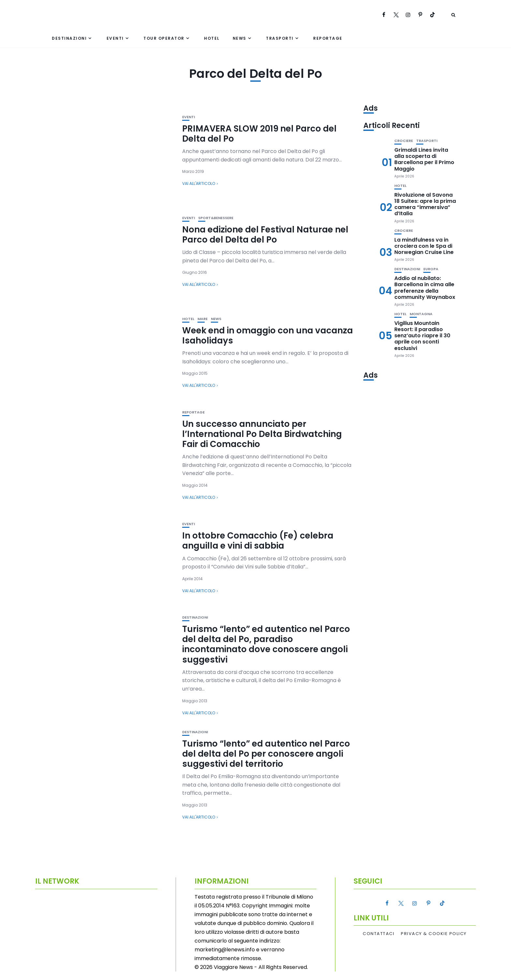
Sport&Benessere (216, 218)
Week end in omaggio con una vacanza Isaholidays (268, 336)
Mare (203, 319)
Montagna (421, 314)
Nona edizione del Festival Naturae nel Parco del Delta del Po (265, 235)
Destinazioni (69, 38)
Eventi (115, 38)
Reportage (328, 38)
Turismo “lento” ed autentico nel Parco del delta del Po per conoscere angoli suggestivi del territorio (266, 754)
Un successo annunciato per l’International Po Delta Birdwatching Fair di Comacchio (262, 434)
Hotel (212, 38)
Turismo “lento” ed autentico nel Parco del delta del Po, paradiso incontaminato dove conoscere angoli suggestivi (266, 644)
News (240, 38)
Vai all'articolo (199, 183)
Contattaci (379, 934)
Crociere (404, 141)
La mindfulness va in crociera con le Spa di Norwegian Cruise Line (424, 246)
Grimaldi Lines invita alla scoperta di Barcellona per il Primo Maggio (424, 159)
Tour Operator (164, 38)
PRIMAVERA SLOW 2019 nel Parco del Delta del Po (259, 134)
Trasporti (280, 38)
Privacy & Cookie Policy (434, 934)
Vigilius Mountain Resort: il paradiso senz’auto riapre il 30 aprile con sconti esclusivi (422, 336)
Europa (431, 269)
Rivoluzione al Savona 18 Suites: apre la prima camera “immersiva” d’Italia (425, 204)
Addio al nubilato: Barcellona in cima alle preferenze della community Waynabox (425, 288)
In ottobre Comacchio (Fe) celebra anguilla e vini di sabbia (258, 541)
